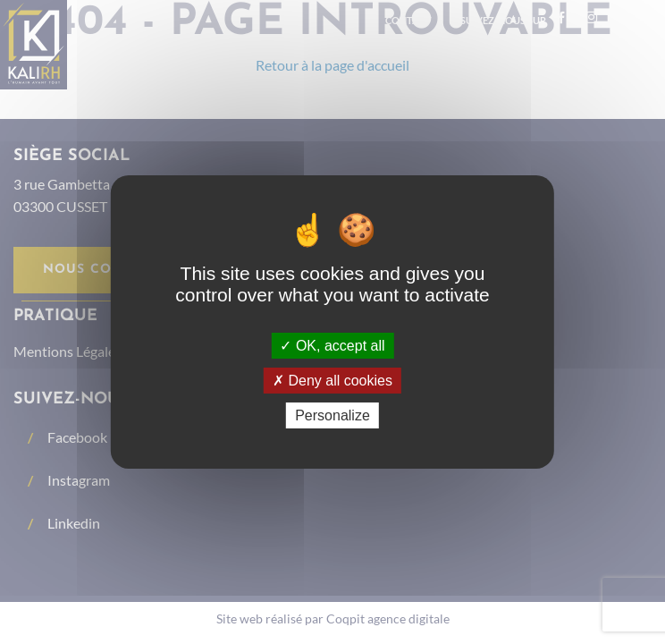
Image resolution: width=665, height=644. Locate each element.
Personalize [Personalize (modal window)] (332, 415)
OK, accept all (332, 345)
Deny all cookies (332, 381)
